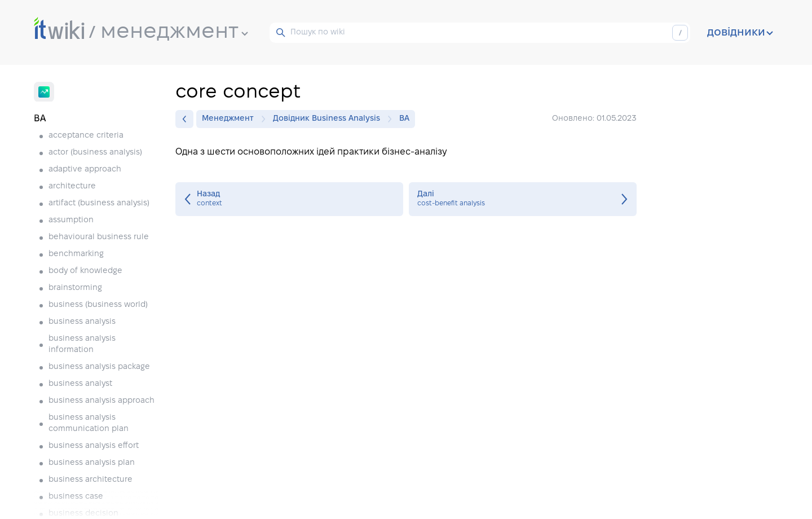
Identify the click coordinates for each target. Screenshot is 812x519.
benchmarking (76, 254)
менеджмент (174, 32)
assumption (71, 220)
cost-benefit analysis (523, 199)
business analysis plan (92, 463)
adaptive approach (85, 170)
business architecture (91, 480)
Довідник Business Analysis (329, 119)
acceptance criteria (86, 136)
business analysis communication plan (89, 423)
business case (76, 497)
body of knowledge (85, 271)
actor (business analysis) (95, 153)
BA (404, 119)
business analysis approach (101, 401)
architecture (72, 186)
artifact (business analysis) (99, 203)
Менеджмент (231, 119)
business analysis (82, 322)
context (289, 199)
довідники (740, 33)
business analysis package (99, 367)
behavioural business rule (99, 237)
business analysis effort (94, 446)
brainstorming (75, 288)
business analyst (80, 384)
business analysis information (82, 344)
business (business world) (98, 305)
